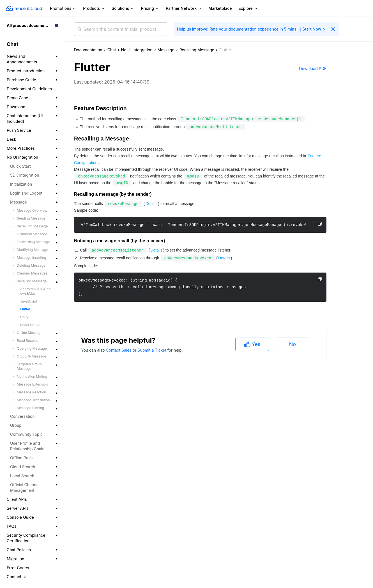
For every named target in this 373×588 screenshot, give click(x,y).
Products (94, 9)
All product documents (28, 25)
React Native (30, 325)
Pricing (150, 9)
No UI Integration (137, 50)
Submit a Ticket (152, 350)
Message (166, 50)
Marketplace (220, 8)
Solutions (123, 9)
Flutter (25, 309)
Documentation (88, 50)
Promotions (63, 9)
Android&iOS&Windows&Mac (35, 291)
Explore (248, 9)
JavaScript (29, 301)
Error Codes (18, 568)
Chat (112, 50)
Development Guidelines (29, 89)
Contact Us (17, 577)
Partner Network (184, 9)
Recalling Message (197, 50)
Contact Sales (119, 350)
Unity (24, 317)
